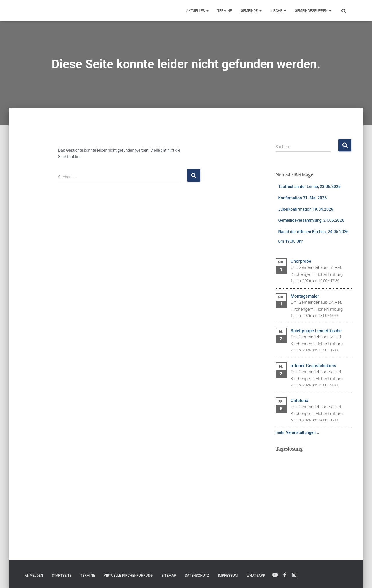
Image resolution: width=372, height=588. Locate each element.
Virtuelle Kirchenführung (128, 576)
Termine (225, 11)
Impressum (228, 576)
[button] (207, 11)
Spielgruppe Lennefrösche (316, 331)
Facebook (285, 575)
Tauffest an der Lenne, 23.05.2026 (310, 187)
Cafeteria (299, 401)
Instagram (294, 575)
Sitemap (169, 576)
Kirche (278, 11)
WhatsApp (256, 576)
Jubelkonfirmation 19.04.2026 (306, 209)
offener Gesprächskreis (313, 366)
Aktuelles (197, 11)
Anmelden (34, 576)
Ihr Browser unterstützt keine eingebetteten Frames (314, 492)
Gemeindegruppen (313, 11)
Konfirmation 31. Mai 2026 (303, 198)
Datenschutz (197, 576)
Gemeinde (251, 11)
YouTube (275, 575)
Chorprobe (301, 261)
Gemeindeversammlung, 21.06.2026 (311, 220)
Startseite (62, 576)
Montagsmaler (305, 296)
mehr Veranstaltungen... (297, 432)
